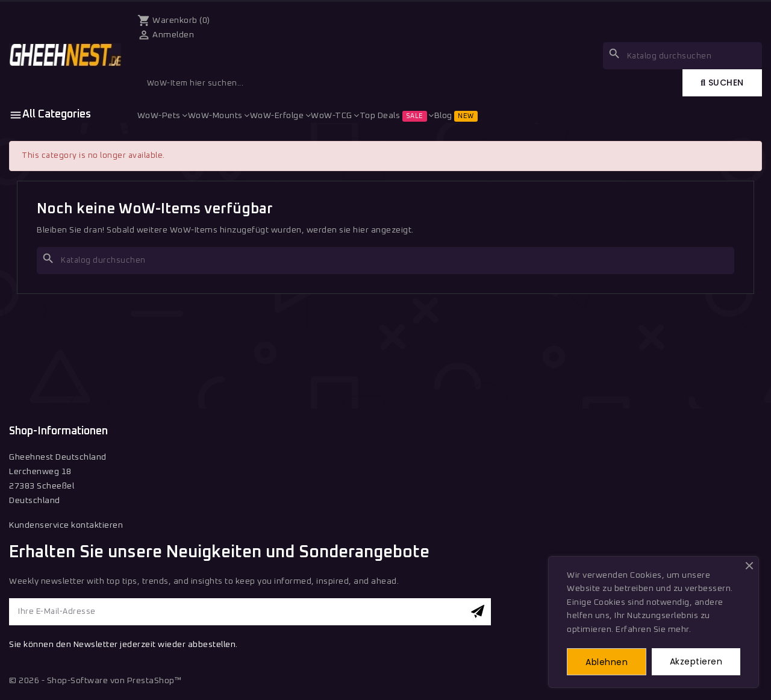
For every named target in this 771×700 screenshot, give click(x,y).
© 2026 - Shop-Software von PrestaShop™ (95, 681)
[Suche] (385, 261)
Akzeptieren (696, 661)
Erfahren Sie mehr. (653, 630)
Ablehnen (607, 662)
